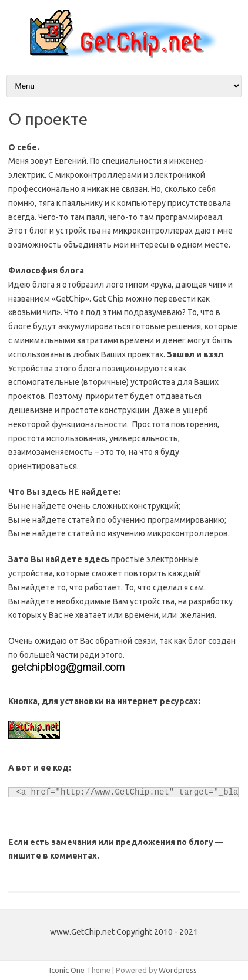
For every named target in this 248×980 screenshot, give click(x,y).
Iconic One (67, 970)
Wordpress (178, 970)
